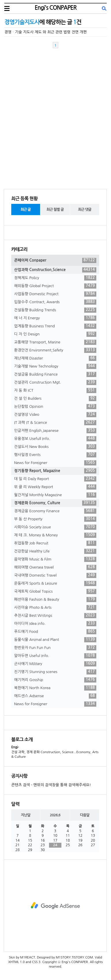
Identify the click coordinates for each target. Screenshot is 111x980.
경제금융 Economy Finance (55, 511)
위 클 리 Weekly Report (55, 487)
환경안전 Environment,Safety (55, 350)
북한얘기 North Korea (55, 688)
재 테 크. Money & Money (55, 535)
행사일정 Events (55, 455)
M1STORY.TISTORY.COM (74, 957)
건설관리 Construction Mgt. (55, 382)
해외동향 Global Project (55, 286)
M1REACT (28, 957)
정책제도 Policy (55, 278)
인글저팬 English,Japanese (55, 431)
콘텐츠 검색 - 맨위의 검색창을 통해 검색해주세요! (51, 785)
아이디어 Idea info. (55, 624)
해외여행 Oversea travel (55, 567)
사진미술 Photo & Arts (55, 608)
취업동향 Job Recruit (55, 543)
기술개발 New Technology (55, 366)
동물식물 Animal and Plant (55, 640)
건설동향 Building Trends (55, 310)
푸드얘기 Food (55, 632)
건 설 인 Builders (55, 399)
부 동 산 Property (55, 519)
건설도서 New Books (55, 447)
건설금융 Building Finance (55, 374)
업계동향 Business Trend (55, 326)
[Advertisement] (55, 906)
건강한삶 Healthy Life (55, 551)
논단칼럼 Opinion (55, 407)
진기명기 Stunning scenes (55, 672)
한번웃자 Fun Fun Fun (55, 648)
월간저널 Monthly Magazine (55, 495)
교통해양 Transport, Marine (55, 342)
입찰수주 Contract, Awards (55, 302)
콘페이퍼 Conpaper (55, 260)
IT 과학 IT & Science (55, 423)
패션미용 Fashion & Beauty (55, 600)
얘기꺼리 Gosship (55, 680)
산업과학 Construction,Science (55, 270)
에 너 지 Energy (55, 318)
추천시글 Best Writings (55, 616)
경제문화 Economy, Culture (55, 503)
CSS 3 (36, 962)
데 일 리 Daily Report (55, 479)
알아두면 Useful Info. (55, 656)
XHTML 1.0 (17, 962)
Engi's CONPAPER (55, 8)
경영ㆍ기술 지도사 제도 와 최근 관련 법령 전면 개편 (46, 32)
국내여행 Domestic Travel (55, 575)
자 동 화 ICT (55, 391)
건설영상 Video (55, 415)
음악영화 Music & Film (55, 559)
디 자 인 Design (55, 334)
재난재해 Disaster (55, 358)
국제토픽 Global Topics (55, 592)
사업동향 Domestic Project (55, 294)
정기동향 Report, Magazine (55, 471)
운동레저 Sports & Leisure (55, 583)
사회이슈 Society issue (55, 527)
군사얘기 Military (55, 664)
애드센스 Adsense (55, 696)
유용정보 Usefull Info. (55, 439)
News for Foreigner (55, 463)
